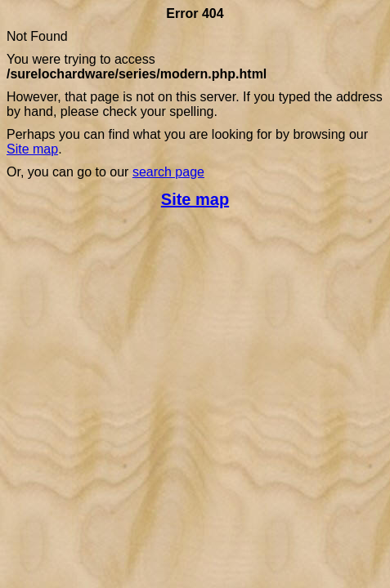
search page (168, 172)
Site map (32, 149)
